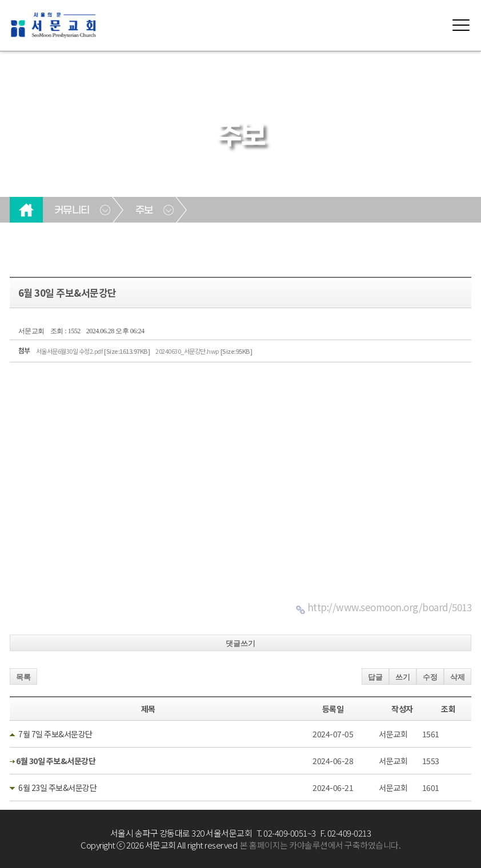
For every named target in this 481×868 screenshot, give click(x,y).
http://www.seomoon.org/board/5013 (390, 607)
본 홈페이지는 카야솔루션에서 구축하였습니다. (320, 845)
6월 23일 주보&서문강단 (57, 788)
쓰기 (403, 677)
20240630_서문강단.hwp (204, 351)
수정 (430, 677)
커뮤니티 (72, 211)
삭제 (458, 677)
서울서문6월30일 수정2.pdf (93, 351)
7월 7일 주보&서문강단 (55, 734)
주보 (144, 211)
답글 (375, 677)
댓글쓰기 (240, 643)
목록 (23, 677)
